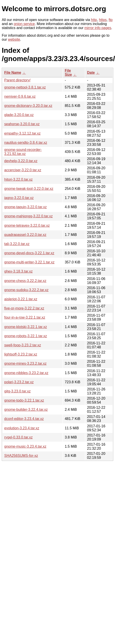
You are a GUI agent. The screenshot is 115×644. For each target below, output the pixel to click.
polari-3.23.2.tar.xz (19, 382)
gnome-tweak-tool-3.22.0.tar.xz (29, 189)
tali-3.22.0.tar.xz (17, 244)
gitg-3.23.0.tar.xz (17, 391)
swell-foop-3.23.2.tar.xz (23, 345)
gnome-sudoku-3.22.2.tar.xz (26, 290)
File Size (68, 73)
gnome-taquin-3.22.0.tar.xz (25, 207)
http (94, 20)
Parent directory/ (17, 80)
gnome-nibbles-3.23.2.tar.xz (26, 373)
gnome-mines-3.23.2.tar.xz (25, 363)
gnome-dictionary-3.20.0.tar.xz (28, 106)
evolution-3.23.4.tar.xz (22, 428)
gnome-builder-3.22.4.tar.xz (26, 410)
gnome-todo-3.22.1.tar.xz (24, 400)
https (103, 20)
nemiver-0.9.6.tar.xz (20, 96)
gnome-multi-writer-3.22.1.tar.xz (29, 262)
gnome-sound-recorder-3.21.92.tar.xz (23, 152)
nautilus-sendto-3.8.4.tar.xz (26, 143)
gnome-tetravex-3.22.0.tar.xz (27, 226)
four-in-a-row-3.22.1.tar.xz (25, 317)
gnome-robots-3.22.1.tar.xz (26, 336)
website (14, 39)
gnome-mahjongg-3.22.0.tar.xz (28, 216)
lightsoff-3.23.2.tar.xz (21, 354)
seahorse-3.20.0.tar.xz (22, 124)
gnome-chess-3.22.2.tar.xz (25, 281)
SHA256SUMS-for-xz (21, 456)
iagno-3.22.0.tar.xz (19, 198)
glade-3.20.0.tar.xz (19, 115)
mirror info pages (98, 28)
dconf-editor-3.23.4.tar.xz (24, 419)
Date (91, 73)
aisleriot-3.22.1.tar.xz (21, 299)
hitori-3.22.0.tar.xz (18, 179)
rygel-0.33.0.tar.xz (18, 437)
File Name (13, 73)
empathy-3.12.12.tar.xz (22, 133)
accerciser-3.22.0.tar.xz (23, 170)
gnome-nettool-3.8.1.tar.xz (25, 87)
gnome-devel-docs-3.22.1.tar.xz (29, 253)
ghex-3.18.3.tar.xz (18, 271)
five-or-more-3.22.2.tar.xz (24, 308)
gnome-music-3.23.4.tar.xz (25, 446)
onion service (24, 24)
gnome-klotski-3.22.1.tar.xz (26, 327)
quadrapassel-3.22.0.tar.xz (25, 235)
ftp (111, 20)
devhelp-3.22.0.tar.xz (21, 161)
